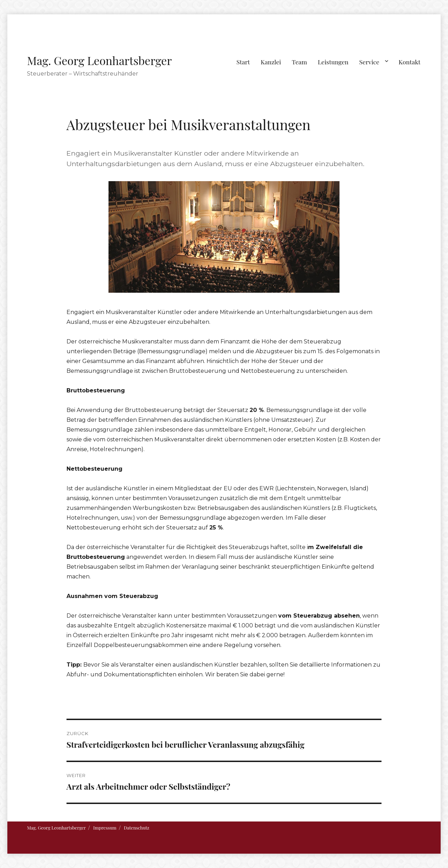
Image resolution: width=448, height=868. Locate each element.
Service (369, 62)
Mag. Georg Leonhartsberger (99, 60)
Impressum (105, 828)
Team (299, 62)
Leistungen (333, 62)
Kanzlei (271, 62)
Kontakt (410, 62)
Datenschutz (137, 828)
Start (243, 62)
